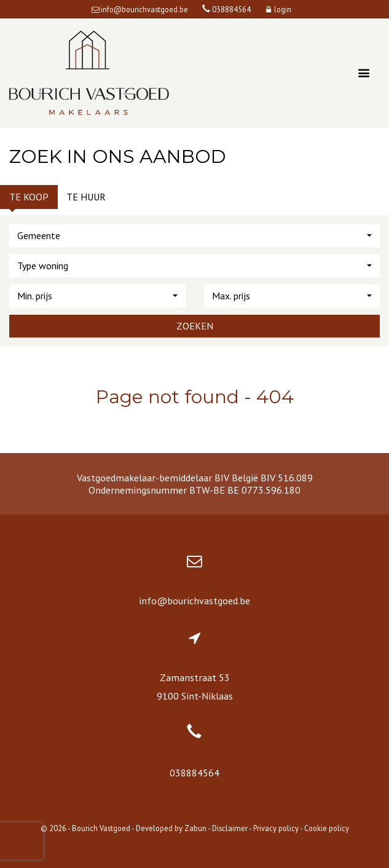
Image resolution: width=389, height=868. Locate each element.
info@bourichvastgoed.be (194, 601)
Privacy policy (276, 828)
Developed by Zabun (171, 828)
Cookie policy (327, 828)
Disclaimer (230, 828)
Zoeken (195, 326)
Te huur (86, 197)
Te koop (29, 197)
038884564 (194, 773)
